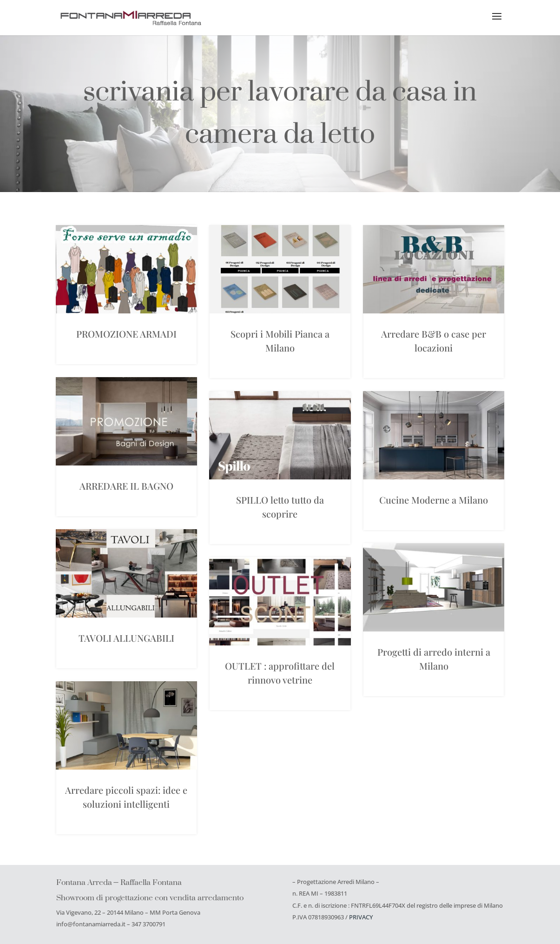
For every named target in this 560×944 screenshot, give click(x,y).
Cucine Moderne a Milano (434, 500)
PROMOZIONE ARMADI (126, 334)
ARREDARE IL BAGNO (126, 486)
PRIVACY (361, 917)
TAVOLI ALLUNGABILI (126, 638)
